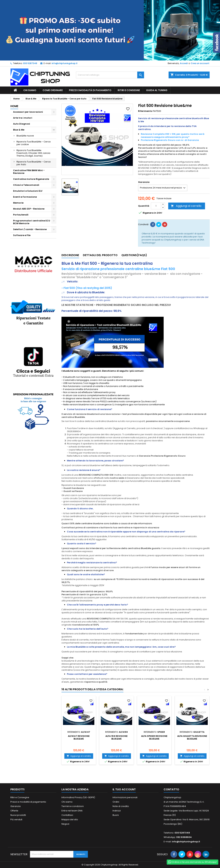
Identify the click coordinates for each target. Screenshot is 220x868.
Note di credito (121, 806)
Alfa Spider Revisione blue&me (154, 737)
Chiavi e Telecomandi (26, 185)
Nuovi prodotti (18, 815)
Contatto (171, 789)
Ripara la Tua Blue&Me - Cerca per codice (34, 143)
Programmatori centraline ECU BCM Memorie (32, 222)
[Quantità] (156, 206)
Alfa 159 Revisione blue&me (116, 737)
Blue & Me (19, 130)
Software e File (22, 235)
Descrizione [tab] (70, 255)
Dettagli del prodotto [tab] (100, 255)
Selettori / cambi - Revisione (30, 229)
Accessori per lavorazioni (28, 112)
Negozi (65, 824)
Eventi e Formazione (25, 197)
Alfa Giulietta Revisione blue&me (192, 737)
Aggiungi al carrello (186, 206)
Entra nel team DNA (72, 811)
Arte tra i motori (23, 118)
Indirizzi (117, 811)
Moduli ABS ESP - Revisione (29, 209)
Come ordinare (53, 90)
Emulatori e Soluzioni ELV (28, 191)
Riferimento (145, 111)
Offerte (14, 811)
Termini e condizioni (73, 806)
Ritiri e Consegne (129, 90)
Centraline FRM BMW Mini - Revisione (29, 172)
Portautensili (21, 215)
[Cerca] (110, 75)
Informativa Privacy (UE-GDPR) (78, 797)
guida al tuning (157, 90)
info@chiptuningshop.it (65, 63)
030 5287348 (30, 63)
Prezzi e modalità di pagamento (90, 90)
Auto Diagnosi (22, 124)
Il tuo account (124, 789)
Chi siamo (30, 90)
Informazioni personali (125, 797)
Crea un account (200, 63)
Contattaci (67, 815)
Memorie (18, 203)
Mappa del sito (70, 819)
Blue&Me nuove (25, 136)
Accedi (184, 63)
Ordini (116, 802)
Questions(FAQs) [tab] (134, 255)
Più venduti (16, 819)
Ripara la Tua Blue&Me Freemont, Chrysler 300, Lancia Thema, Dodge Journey (33, 153)
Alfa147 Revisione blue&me (79, 737)
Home (14, 106)
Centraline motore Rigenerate (31, 179)
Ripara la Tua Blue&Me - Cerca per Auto (34, 163)
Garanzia (15, 806)
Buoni (116, 815)
